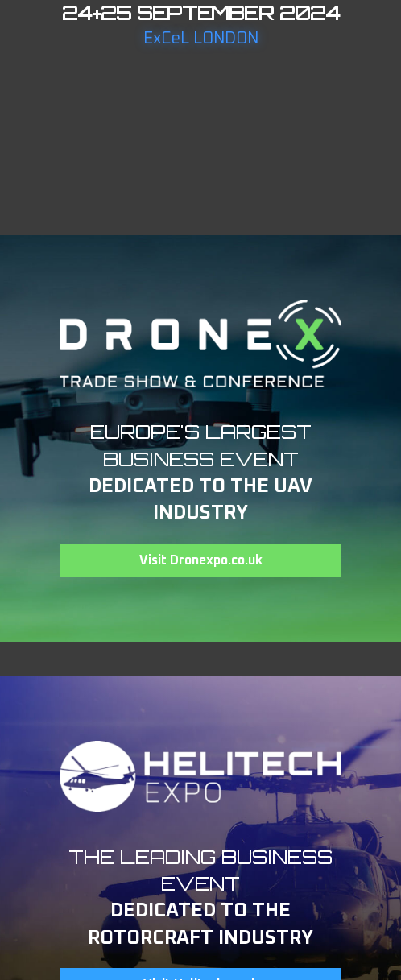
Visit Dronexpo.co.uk (201, 560)
